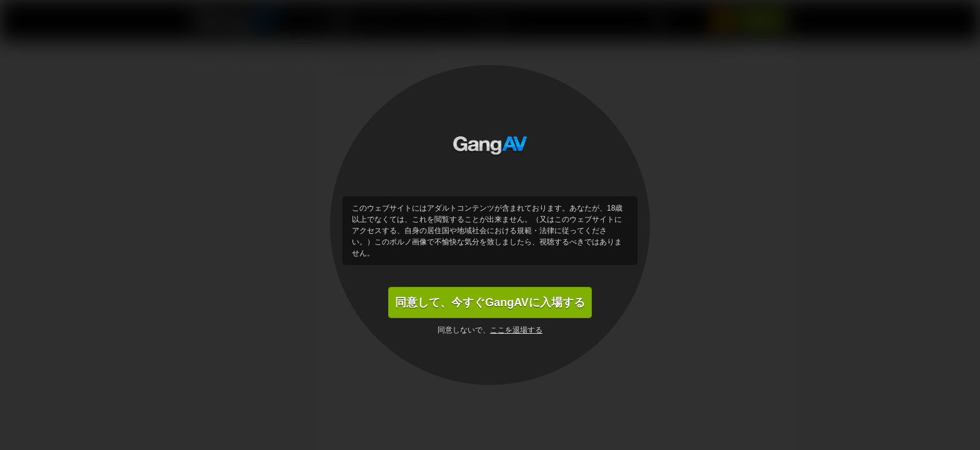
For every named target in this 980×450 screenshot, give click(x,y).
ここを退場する (516, 330)
